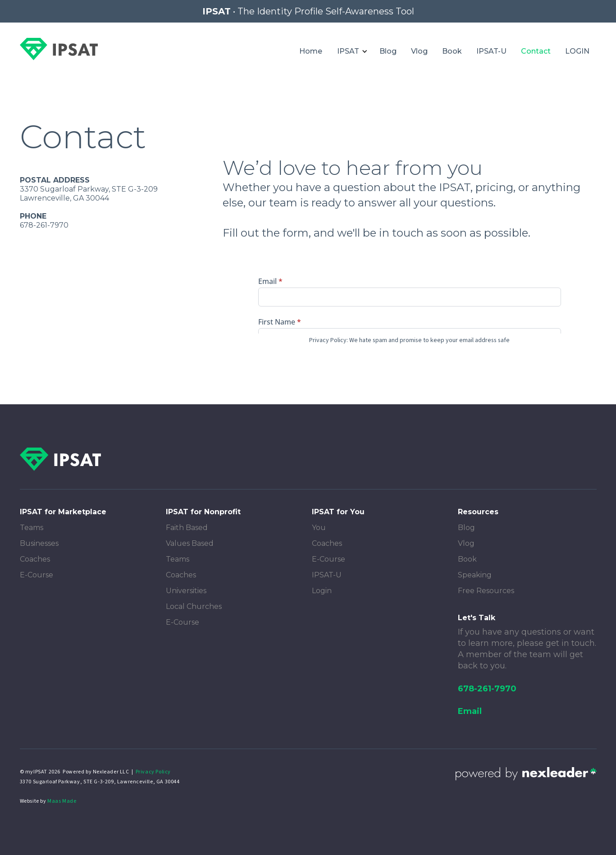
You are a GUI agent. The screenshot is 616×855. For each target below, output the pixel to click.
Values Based (190, 543)
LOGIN (577, 51)
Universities (186, 591)
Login (322, 591)
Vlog (419, 51)
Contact (536, 51)
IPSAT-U (491, 51)
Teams (32, 528)
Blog (388, 51)
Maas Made (62, 801)
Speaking (475, 575)
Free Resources (486, 591)
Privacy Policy (153, 772)
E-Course (37, 575)
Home (311, 51)
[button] (351, 51)
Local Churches (194, 606)
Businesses (39, 543)
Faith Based (187, 528)
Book (452, 51)
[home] (59, 49)
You (319, 528)
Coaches (35, 559)
